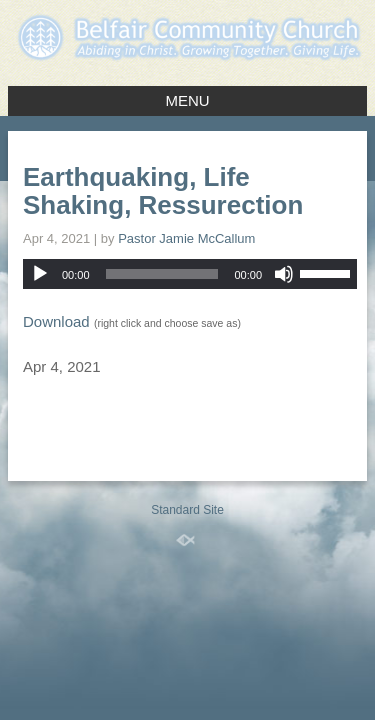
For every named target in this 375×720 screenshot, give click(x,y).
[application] (190, 274)
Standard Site (187, 510)
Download (56, 321)
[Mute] (284, 274)
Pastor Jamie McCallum (186, 238)
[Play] (40, 274)
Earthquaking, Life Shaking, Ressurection (163, 191)
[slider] (162, 274)
